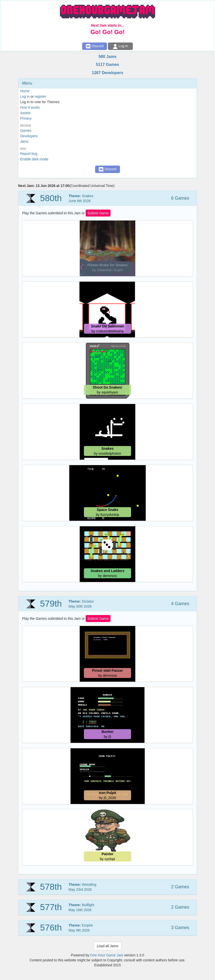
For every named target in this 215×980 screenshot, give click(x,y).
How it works (30, 107)
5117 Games (107, 65)
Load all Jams (107, 946)
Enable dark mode (34, 159)
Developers (29, 136)
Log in (25, 96)
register (40, 96)
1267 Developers (107, 73)
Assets (25, 113)
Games (26, 131)
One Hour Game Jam (107, 955)
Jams (24, 141)
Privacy (26, 118)
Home (25, 91)
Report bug (29, 154)
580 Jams (107, 57)
